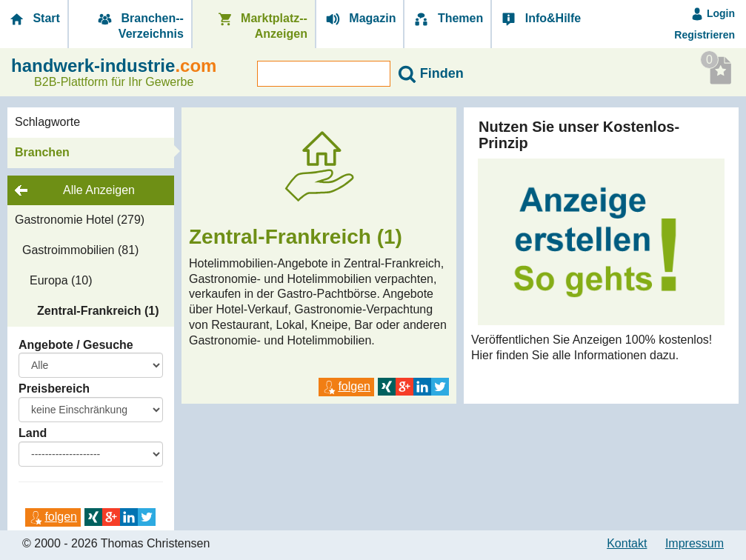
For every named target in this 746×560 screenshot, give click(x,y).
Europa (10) (61, 280)
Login (713, 13)
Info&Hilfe (540, 19)
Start (34, 19)
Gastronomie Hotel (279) (80, 220)
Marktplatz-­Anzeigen (262, 26)
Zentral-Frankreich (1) (98, 311)
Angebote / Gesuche (76, 345)
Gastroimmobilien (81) (80, 250)
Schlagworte (47, 122)
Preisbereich (54, 389)
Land (33, 433)
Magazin (360, 19)
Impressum (695, 543)
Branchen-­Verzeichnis (140, 26)
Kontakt (627, 543)
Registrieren (705, 35)
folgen (53, 517)
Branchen (42, 152)
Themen (447, 19)
